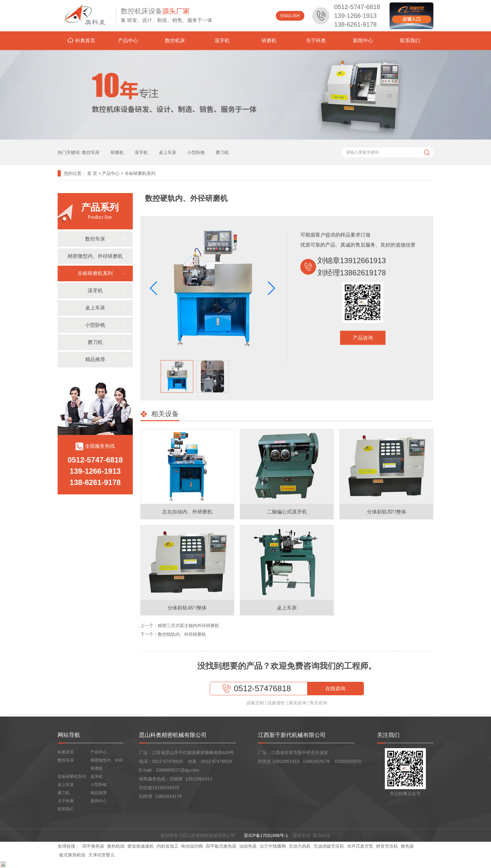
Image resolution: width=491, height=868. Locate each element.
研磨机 (269, 41)
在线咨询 (335, 689)
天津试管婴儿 (101, 855)
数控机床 (175, 41)
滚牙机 (222, 41)
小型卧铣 (95, 325)
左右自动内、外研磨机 (187, 512)
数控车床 (95, 239)
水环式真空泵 (360, 846)
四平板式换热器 (221, 846)
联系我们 (410, 41)
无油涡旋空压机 (329, 846)
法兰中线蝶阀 (273, 846)
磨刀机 (95, 342)
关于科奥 (316, 41)
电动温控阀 (192, 846)
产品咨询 (363, 338)
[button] (271, 288)
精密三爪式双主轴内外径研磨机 (189, 625)
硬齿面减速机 (141, 846)
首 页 (92, 173)
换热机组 (116, 846)
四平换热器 (93, 846)
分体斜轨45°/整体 (187, 608)
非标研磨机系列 (140, 173)
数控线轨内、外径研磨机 (182, 634)
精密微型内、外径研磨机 (95, 256)
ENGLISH (290, 16)
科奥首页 (81, 40)
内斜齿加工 (168, 846)
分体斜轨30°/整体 (387, 512)
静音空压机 (387, 846)
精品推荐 (95, 359)
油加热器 (248, 846)
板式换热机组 (72, 855)
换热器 (407, 846)
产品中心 (128, 41)
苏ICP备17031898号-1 (266, 835)
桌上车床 (95, 308)
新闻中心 (363, 41)
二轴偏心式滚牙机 (287, 512)
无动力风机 (300, 846)
